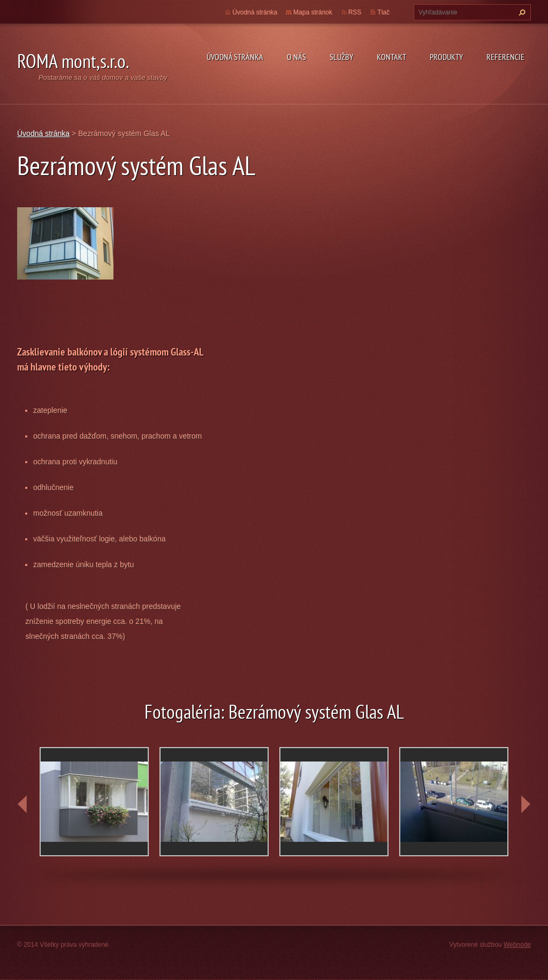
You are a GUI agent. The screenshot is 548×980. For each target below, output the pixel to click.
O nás (296, 57)
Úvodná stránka (235, 57)
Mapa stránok (313, 12)
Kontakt (391, 57)
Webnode (517, 945)
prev (22, 804)
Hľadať (521, 12)
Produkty (446, 57)
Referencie (505, 57)
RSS (355, 12)
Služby (341, 57)
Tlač (383, 12)
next (526, 804)
